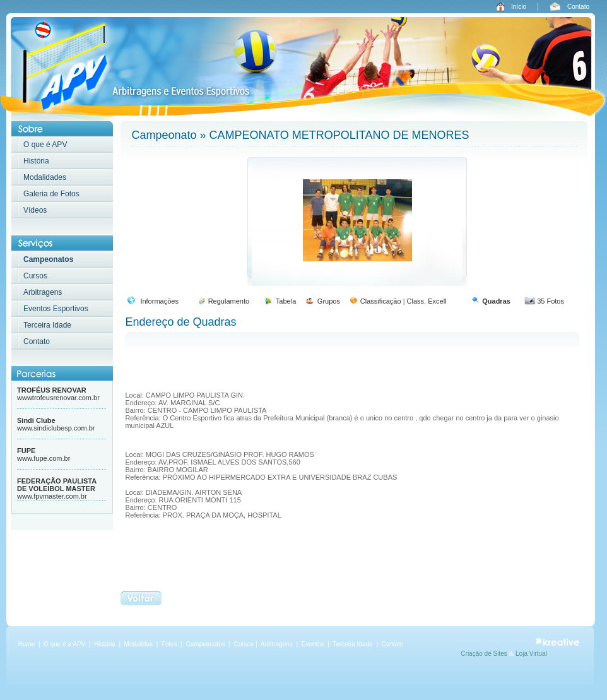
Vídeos (35, 210)
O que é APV (45, 145)
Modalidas (139, 644)
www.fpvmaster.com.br (52, 496)
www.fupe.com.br (44, 458)
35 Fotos (551, 301)
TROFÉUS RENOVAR (52, 390)
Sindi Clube (36, 420)
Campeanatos (207, 644)
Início (519, 7)
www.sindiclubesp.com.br (56, 428)
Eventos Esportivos (56, 309)
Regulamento (229, 301)
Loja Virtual (531, 654)
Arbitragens (43, 292)
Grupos (329, 301)
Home (27, 644)
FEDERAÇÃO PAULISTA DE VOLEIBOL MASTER (57, 485)
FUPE (26, 451)
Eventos (313, 644)
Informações (159, 301)
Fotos (170, 644)
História (36, 161)
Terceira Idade (47, 325)
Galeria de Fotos (51, 194)
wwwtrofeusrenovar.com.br (58, 398)
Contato (578, 7)
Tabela (286, 301)
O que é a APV (64, 644)
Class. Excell (427, 301)
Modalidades (45, 177)
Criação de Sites (485, 654)
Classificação (381, 301)
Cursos (35, 276)
